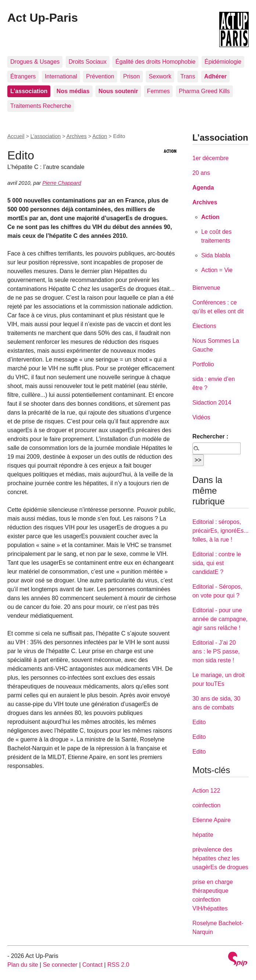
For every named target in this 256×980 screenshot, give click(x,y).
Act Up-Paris (43, 18)
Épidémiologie (223, 62)
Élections (204, 326)
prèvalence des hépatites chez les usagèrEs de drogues (220, 858)
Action (100, 136)
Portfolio (203, 364)
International (61, 76)
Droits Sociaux (88, 62)
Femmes (158, 91)
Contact (92, 965)
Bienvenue (206, 288)
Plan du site (23, 965)
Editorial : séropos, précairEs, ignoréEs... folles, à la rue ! (221, 531)
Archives (77, 136)
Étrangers (23, 76)
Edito (199, 722)
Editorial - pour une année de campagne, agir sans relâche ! (220, 619)
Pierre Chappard (62, 183)
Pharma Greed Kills (204, 91)
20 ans (201, 173)
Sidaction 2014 (212, 403)
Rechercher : (210, 436)
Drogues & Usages (35, 62)
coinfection (207, 805)
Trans (188, 76)
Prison (131, 76)
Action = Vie (217, 270)
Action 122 (206, 791)
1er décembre (211, 158)
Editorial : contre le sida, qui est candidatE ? (217, 563)
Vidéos (201, 417)
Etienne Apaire (212, 820)
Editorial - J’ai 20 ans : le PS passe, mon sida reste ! (216, 651)
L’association (46, 136)
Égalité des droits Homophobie (155, 62)
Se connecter (60, 965)
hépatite (203, 835)
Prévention (100, 76)
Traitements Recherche (41, 106)
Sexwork (160, 76)
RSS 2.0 (118, 965)
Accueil (16, 136)
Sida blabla (216, 255)
